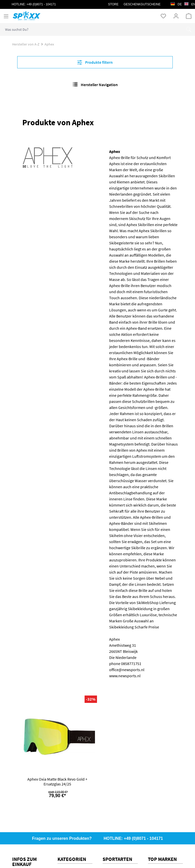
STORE (113, 4)
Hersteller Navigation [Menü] (95, 84)
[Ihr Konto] (176, 16)
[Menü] (6, 16)
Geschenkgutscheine (142, 4)
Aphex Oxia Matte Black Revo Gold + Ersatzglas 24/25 (57, 782)
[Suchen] (189, 29)
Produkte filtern (95, 62)
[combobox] (91, 29)
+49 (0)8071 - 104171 (41, 4)
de (176, 3)
